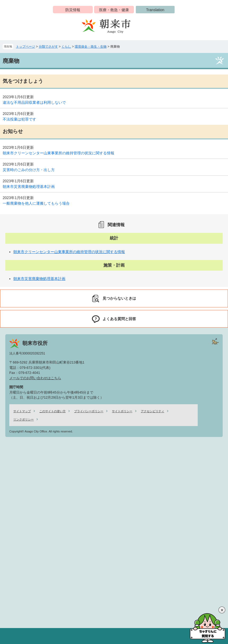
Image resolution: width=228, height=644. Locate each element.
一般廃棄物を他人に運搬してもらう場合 (36, 203)
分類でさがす (48, 47)
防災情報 (73, 10)
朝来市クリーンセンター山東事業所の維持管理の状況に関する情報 (58, 153)
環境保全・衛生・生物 (91, 47)
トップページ (26, 47)
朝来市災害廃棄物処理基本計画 (29, 187)
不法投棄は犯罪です (19, 119)
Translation (155, 10)
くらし (66, 47)
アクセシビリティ (153, 411)
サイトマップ (22, 411)
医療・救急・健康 (114, 10)
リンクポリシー (24, 419)
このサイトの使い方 (52, 411)
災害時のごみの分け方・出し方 (29, 170)
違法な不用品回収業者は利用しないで (34, 102)
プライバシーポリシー (89, 411)
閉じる (222, 610)
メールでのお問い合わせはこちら (35, 378)
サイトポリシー (122, 411)
